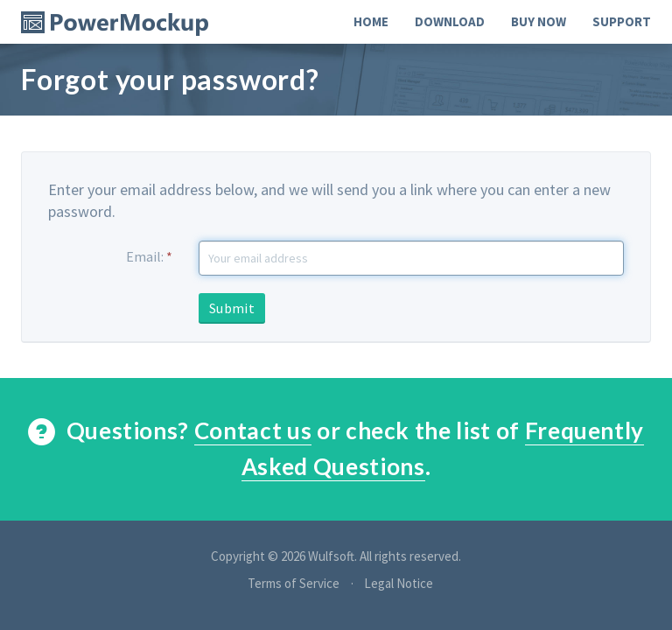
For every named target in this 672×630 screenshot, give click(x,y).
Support (622, 21)
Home (371, 21)
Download (450, 21)
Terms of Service (294, 583)
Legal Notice (399, 583)
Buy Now (539, 21)
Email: (149, 256)
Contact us (253, 430)
